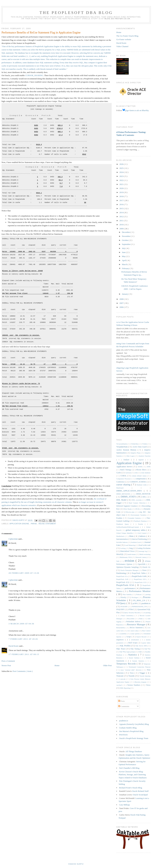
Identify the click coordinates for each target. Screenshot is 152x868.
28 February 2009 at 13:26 (24, 573)
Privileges (135, 597)
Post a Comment (8, 661)
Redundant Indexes (134, 622)
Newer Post (6, 665)
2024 (122, 172)
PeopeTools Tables (139, 573)
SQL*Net (147, 649)
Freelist (142, 524)
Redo (141, 619)
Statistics (133, 655)
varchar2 (120, 685)
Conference (121, 482)
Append (142, 460)
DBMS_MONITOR (143, 494)
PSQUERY (121, 610)
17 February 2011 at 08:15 (24, 654)
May (124, 256)
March (125, 264)
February (126, 268)
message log (143, 551)
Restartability (121, 628)
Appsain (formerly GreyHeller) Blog (134, 724)
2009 (122, 229)
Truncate (120, 676)
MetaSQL (120, 554)
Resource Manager (137, 624)
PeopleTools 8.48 (139, 576)
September (126, 244)
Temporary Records (126, 664)
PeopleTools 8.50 (140, 579)
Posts (122, 701)
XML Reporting (125, 688)
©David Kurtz (76, 864)
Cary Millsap (124, 805)
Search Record (142, 637)
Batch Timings (126, 470)
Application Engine (20, 524)
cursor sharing (124, 485)
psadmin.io (146, 603)
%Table (145, 444)
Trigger (143, 673)
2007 (122, 303)
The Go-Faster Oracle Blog (127, 36)
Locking (123, 548)
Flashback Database (141, 521)
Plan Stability (128, 594)
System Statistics (139, 661)
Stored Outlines (135, 658)
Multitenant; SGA (126, 557)
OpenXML (142, 564)
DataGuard (124, 488)
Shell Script (133, 643)
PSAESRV (124, 607)
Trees (132, 673)
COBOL (124, 476)
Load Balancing (130, 545)
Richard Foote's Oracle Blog (131, 788)
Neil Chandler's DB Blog (129, 768)
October (125, 240)
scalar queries (135, 634)
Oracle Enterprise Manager (130, 570)
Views (148, 685)
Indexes (143, 536)
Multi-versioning (145, 554)
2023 (122, 176)
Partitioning (122, 573)
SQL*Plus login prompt (127, 652)
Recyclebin (131, 619)
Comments (124, 706)
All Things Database (134, 751)
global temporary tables (136, 530)
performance (130, 588)
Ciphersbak (13, 539)
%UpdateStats (122, 447)
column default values (139, 476)
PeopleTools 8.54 (126, 585)
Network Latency (142, 557)
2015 (122, 208)
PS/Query (121, 603)
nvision (130, 561)
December (126, 232)
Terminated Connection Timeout (140, 667)
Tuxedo (132, 676)
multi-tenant (132, 554)
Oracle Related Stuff (140, 791)
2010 (122, 225)
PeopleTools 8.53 (141, 582)
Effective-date (130, 512)
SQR (140, 652)
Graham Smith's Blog (128, 728)
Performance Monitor (140, 591)
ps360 (135, 603)
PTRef (131, 610)
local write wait (145, 545)
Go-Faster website (124, 39)
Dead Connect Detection (137, 503)
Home (57, 665)
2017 (122, 200)
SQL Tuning (135, 649)
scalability (123, 634)
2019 (122, 192)
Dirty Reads (128, 509)
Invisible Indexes (122, 542)
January (125, 294)
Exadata (120, 518)
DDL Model (122, 500)
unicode (123, 679)
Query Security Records (132, 613)
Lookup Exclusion (144, 548)
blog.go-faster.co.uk (117, 19)
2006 (122, 307)
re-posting (147, 613)
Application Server (125, 467)
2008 (122, 299)
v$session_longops (141, 682)
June (124, 252)
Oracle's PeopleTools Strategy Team (134, 738)
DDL (145, 497)
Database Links (142, 485)
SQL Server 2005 (141, 646)
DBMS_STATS (129, 497)
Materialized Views (128, 551)
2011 (122, 221)
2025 (122, 168)
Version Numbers (134, 685)
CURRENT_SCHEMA (138, 482)
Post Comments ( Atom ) (23, 671)
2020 (122, 188)
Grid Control (142, 533)
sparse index (146, 643)
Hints (132, 536)
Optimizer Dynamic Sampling (128, 567)
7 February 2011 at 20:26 (23, 639)
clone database (146, 473)
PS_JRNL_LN (140, 600)
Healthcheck (121, 536)
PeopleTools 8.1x (122, 576)
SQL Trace (121, 649)
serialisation (136, 640)
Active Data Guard (140, 447)
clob (136, 473)
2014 (122, 212)
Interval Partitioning (140, 539)
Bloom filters (142, 470)
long (131, 548)
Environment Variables (139, 515)
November (126, 236)
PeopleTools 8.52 (123, 582)
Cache (119, 473)
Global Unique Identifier (125, 533)
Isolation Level (136, 542)
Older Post (107, 665)
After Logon (131, 456)
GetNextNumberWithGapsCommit (128, 527)
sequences (121, 640)
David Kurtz (14, 646)
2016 (122, 204)
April (124, 260)
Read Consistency (128, 616)
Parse (34, 524)
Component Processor (124, 479)
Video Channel (122, 46)
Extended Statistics (135, 518)
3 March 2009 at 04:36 (21, 624)
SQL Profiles (126, 646)
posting (148, 594)
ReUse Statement (47, 524)
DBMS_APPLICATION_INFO (130, 491)
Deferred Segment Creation (127, 506)
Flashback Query (123, 524)
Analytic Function (145, 456)
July (124, 248)
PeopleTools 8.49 (123, 579)
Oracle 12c (146, 567)
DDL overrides (137, 500)
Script (129, 637)
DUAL (138, 509)
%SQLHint (135, 444)
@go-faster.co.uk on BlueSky (136, 110)
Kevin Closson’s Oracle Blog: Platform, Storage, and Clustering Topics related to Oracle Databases (133, 775)
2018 (122, 196)
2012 (122, 216)
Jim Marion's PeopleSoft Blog (131, 731)
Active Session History (127, 450)
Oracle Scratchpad (140, 795)
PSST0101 (123, 735)
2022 (122, 180)
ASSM (140, 467)
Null (118, 561)
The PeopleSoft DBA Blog (76, 13)
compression (141, 479)
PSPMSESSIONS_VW (140, 607)
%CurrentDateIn (122, 444)
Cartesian (128, 473)
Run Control (146, 631)
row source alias (133, 631)
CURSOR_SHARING (34, 75)
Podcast (139, 594)
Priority (124, 597)
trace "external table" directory (132, 670)
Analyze (127, 460)
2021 (122, 184)
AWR (149, 467)
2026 (122, 164)
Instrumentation (122, 539)
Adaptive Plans (136, 453)
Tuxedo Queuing (145, 676)
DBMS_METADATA (124, 494)
